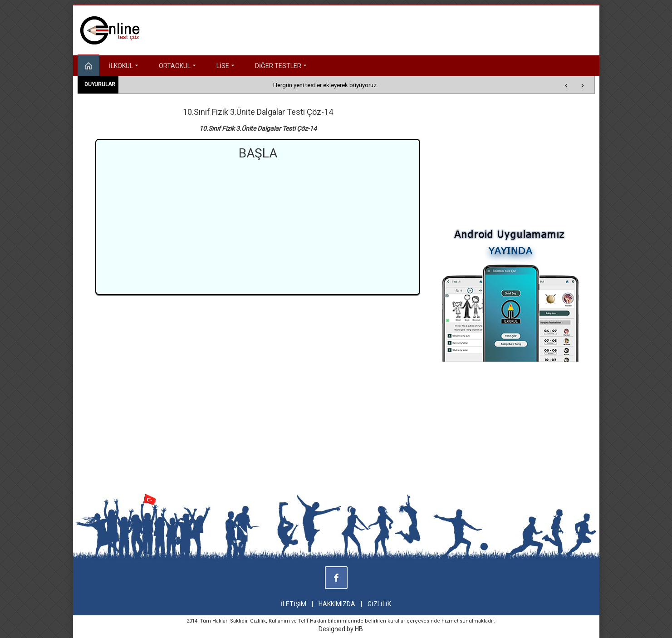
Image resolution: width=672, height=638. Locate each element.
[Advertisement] (258, 226)
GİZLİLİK (379, 604)
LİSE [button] (226, 66)
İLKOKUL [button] (125, 66)
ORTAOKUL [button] (178, 66)
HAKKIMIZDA (337, 604)
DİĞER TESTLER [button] (282, 66)
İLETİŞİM (294, 604)
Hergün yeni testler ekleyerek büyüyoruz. (326, 85)
